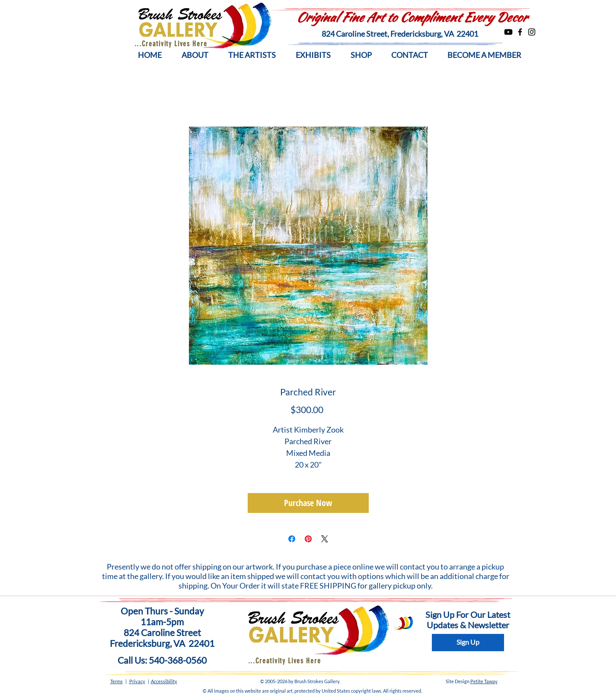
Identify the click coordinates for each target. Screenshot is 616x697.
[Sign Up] (468, 643)
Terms (116, 681)
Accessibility (164, 681)
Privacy (137, 681)
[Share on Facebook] (292, 539)
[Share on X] (325, 539)
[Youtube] (508, 32)
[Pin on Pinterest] (308, 539)
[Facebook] (520, 32)
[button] (195, 55)
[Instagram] (532, 32)
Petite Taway (484, 681)
